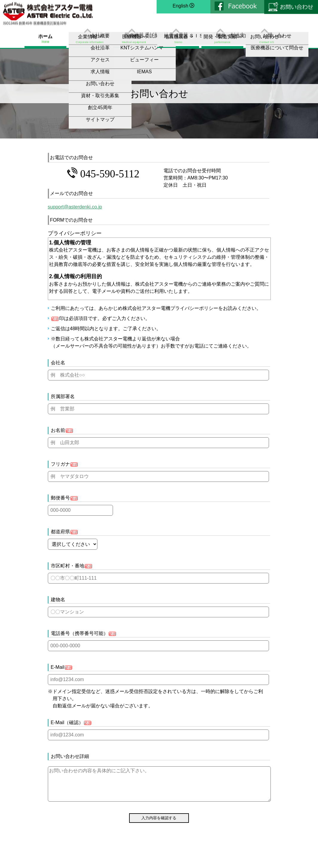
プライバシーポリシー (194, 308)
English (184, 7)
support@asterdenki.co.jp (75, 207)
